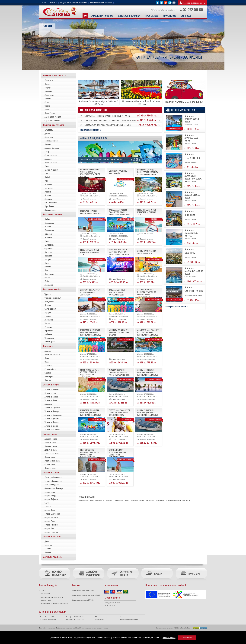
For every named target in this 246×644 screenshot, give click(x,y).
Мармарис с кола (52, 461)
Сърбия (48, 316)
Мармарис (49, 95)
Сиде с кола (50, 464)
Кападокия (49, 223)
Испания (48, 184)
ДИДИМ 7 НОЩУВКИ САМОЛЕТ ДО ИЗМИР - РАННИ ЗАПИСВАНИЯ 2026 (119, 373)
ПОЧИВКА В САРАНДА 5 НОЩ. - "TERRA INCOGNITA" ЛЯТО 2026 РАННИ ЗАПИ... (148, 172)
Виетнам (48, 252)
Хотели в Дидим (52, 419)
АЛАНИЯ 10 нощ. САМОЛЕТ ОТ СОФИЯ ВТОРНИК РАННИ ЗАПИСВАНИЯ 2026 (148, 333)
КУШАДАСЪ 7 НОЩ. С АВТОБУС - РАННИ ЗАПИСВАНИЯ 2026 (117, 292)
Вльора (48, 552)
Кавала (48, 507)
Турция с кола (50, 434)
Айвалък (48, 91)
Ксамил (48, 549)
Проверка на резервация (192, 3)
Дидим (48, 84)
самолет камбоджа (121, 500)
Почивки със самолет (54, 125)
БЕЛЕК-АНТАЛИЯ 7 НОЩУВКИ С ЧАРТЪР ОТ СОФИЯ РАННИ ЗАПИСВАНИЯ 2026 (118, 454)
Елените (48, 366)
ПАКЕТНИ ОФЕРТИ (52, 355)
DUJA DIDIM (190, 215)
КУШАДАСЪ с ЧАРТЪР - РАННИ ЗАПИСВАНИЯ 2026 (91, 212)
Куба (47, 281)
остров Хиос (50, 528)
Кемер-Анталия (51, 170)
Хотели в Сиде (51, 393)
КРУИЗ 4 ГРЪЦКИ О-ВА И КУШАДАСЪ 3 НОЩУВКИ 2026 (147, 212)
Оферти (47, 26)
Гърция (48, 312)
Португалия (49, 274)
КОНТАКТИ (53, 3)
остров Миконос (51, 525)
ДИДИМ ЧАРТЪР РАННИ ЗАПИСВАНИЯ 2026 (147, 252)
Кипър (47, 174)
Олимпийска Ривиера (54, 488)
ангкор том (160, 500)
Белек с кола (50, 443)
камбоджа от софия (137, 500)
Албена (48, 351)
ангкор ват (150, 500)
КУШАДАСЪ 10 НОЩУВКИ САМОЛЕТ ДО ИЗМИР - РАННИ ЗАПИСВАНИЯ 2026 (91, 333)
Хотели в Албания (52, 537)
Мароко (48, 192)
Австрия (48, 259)
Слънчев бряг (50, 369)
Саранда (48, 545)
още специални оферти (90, 130)
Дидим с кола (51, 450)
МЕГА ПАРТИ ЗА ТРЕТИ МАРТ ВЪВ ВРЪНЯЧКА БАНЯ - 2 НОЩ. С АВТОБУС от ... (119, 253)
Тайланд (48, 234)
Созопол (48, 373)
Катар (47, 152)
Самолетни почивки (102, 16)
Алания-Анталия (52, 148)
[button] (221, 43)
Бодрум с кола (51, 446)
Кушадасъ (49, 80)
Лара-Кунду (50, 113)
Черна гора (49, 338)
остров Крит (50, 510)
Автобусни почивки (129, 16)
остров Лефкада (51, 499)
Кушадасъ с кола (52, 453)
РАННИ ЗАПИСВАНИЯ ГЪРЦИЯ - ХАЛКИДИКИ (169, 57)
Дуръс (47, 541)
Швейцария (50, 342)
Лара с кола (50, 457)
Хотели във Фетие (52, 430)
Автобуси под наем (53, 557)
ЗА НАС (44, 3)
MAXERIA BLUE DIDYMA (191, 234)
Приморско (49, 376)
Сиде (47, 102)
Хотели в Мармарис (53, 415)
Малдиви (48, 199)
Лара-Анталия (51, 163)
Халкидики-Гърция (53, 117)
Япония (48, 267)
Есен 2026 (186, 16)
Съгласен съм (187, 638)
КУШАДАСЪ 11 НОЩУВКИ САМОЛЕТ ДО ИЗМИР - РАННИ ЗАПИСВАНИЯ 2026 (91, 413)
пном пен (185, 500)
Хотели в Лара (51, 400)
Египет (47, 166)
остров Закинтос (51, 517)
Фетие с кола (50, 468)
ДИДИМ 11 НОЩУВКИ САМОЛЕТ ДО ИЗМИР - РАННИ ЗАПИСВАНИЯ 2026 (148, 413)
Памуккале (49, 302)
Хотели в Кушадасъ (53, 408)
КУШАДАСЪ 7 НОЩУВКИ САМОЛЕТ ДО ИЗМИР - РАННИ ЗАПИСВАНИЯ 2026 (119, 212)
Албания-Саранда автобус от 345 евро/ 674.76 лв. (99, 103)
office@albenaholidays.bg (129, 619)
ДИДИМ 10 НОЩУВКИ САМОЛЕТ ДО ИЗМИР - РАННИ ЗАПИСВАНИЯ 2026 (148, 373)
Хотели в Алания (52, 389)
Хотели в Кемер (51, 426)
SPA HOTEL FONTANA (194, 291)
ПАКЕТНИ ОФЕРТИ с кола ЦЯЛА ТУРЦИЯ (184, 102)
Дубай (47, 177)
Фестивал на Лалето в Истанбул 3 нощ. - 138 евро (141, 103)
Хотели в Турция (51, 385)
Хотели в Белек (51, 397)
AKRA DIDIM (190, 253)
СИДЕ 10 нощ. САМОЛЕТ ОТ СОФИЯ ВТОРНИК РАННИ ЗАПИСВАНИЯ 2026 (119, 413)
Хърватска (49, 285)
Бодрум (48, 88)
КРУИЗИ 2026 (170, 16)
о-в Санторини (51, 203)
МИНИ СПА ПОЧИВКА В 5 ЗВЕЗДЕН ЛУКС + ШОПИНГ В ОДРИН (119, 333)
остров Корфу (50, 496)
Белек (47, 110)
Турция (48, 294)
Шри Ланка (49, 206)
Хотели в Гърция (51, 473)
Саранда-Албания (52, 120)
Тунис (47, 181)
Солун (47, 503)
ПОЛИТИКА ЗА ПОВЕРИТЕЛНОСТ (101, 3)
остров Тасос (50, 492)
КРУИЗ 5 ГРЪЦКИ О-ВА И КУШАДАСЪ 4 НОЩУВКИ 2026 (90, 252)
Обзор (47, 362)
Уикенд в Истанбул (53, 298)
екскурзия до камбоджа (103, 500)
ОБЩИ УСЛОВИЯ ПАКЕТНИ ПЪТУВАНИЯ (74, 3)
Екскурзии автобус (52, 289)
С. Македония (50, 309)
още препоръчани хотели (176, 307)
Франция (48, 248)
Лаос (46, 270)
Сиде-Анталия (51, 155)
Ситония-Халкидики (53, 481)
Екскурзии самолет (53, 215)
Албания (48, 159)
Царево (48, 380)
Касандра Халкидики (54, 477)
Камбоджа (49, 245)
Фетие (47, 106)
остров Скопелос (51, 532)
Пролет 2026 (152, 16)
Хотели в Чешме (51, 422)
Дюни (47, 358)
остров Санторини (52, 514)
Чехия (47, 278)
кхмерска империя (173, 500)
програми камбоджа (85, 500)
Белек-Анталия (51, 141)
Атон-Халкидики (52, 485)
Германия (49, 331)
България (48, 346)
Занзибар (49, 188)
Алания (48, 99)
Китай (47, 263)
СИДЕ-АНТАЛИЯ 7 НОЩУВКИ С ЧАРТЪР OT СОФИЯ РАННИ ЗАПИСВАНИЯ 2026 (90, 454)
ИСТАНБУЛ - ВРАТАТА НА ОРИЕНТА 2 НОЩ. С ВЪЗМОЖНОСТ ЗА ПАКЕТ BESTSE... (90, 173)
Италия (48, 195)
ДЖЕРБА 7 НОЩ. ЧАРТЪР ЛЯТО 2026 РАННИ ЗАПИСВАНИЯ (90, 292)
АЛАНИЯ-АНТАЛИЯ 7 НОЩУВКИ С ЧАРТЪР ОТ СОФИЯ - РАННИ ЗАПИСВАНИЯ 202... (147, 293)
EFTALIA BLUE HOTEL (194, 158)
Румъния (48, 327)
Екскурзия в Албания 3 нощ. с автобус (118, 172)
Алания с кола (51, 439)
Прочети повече (169, 638)
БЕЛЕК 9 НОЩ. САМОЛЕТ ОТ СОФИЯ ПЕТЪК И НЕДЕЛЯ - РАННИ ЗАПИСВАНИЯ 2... (90, 373)
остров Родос (50, 521)
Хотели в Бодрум (52, 411)
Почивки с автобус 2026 (55, 76)
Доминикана (50, 210)
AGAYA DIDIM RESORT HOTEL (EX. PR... (193, 179)
